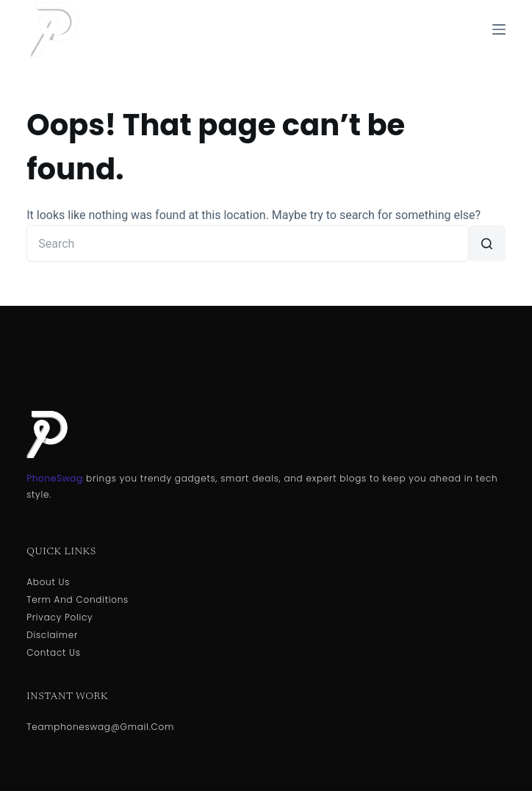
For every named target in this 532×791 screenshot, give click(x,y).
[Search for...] (248, 243)
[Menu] (499, 29)
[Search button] (487, 243)
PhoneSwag (55, 478)
